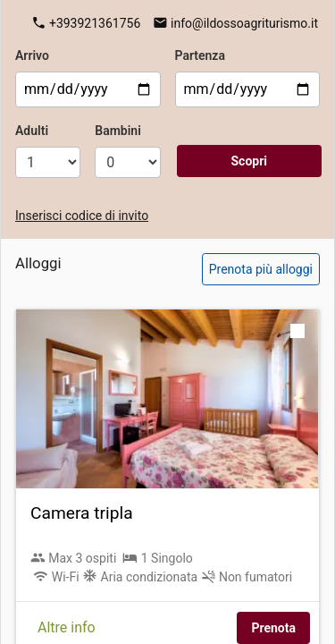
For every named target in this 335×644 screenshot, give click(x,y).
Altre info (67, 627)
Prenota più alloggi (261, 269)
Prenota (273, 628)
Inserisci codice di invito (82, 216)
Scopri (249, 161)
